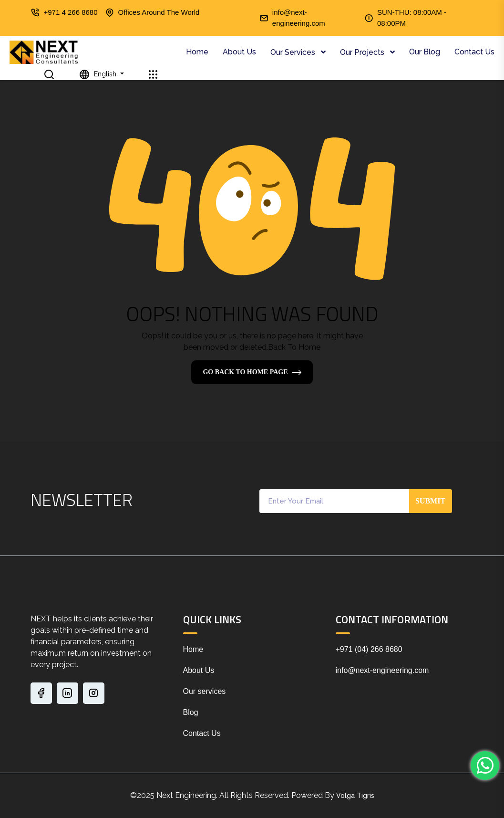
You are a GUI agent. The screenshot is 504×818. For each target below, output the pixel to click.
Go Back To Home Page (245, 372)
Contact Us (474, 52)
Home (197, 52)
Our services (205, 691)
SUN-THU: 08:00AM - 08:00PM (412, 18)
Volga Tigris (355, 796)
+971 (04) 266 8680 (369, 649)
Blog (191, 712)
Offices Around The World (159, 12)
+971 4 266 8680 (71, 12)
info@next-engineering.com (299, 18)
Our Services (294, 52)
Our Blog (425, 52)
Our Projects (363, 52)
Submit (430, 501)
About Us (239, 52)
